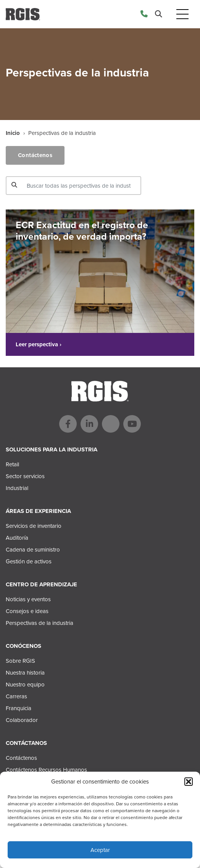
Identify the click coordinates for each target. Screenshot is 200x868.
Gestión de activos (29, 561)
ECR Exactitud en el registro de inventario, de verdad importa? (82, 231)
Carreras (16, 696)
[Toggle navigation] (182, 14)
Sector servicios (25, 476)
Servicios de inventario (34, 526)
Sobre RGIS (20, 661)
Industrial (17, 488)
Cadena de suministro (33, 550)
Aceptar (100, 850)
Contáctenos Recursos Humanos (46, 770)
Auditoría (17, 538)
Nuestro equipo (25, 685)
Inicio (13, 133)
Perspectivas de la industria (40, 623)
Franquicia (19, 708)
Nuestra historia (25, 673)
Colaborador (22, 720)
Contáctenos (35, 155)
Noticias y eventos (28, 599)
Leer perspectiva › (39, 344)
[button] (189, 782)
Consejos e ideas (27, 611)
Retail (12, 464)
